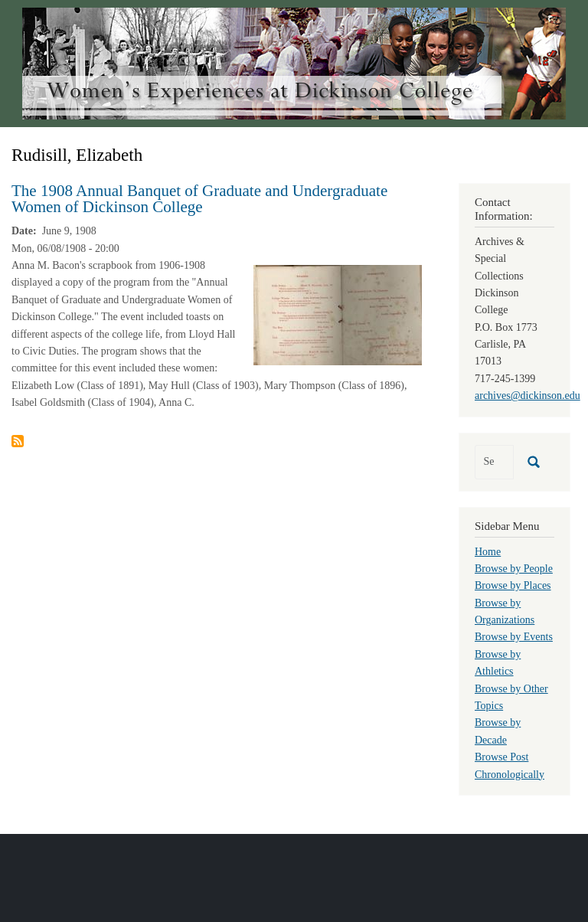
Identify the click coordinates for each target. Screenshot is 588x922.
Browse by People (514, 569)
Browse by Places (513, 585)
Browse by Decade (498, 731)
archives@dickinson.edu (528, 396)
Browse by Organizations (505, 611)
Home (488, 552)
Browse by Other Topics (511, 697)
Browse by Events (514, 637)
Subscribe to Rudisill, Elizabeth (18, 441)
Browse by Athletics (498, 663)
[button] (338, 314)
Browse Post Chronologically (510, 765)
